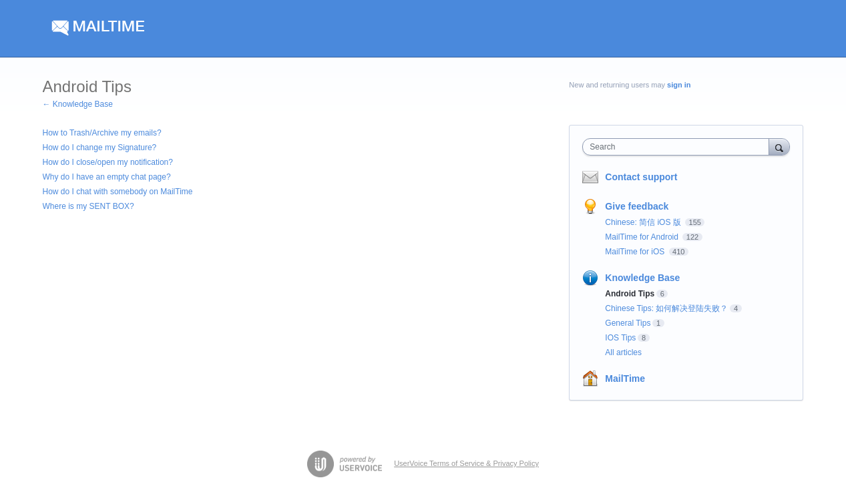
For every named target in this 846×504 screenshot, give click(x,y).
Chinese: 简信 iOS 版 (644, 222)
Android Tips (630, 294)
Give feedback (637, 206)
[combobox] (679, 147)
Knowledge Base (642, 278)
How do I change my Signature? (100, 148)
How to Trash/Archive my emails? (102, 133)
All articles (623, 352)
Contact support (641, 177)
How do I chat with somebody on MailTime (118, 192)
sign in (679, 85)
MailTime (625, 379)
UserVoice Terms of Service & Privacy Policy (466, 463)
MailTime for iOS (636, 252)
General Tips (628, 323)
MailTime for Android (643, 237)
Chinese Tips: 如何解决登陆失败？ (666, 308)
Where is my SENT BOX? (88, 206)
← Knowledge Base (78, 104)
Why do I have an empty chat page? (107, 177)
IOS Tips (620, 338)
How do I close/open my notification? (108, 162)
